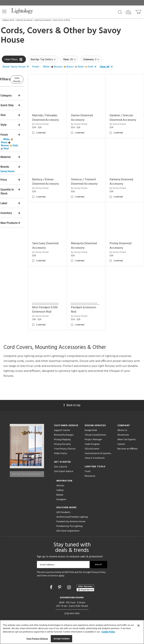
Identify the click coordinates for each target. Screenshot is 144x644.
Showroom (123, 434)
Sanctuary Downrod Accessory (89, 240)
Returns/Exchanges (64, 434)
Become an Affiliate (128, 448)
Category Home (8, 20)
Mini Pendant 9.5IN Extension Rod (92, 306)
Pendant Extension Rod (125, 304)
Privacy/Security (62, 443)
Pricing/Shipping (62, 439)
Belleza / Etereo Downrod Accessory (93, 177)
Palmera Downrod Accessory (61, 238)
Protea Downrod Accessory (60, 301)
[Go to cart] (139, 11)
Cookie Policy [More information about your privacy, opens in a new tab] (108, 632)
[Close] (139, 626)
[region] (72, 632)
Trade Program (92, 443)
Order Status (60, 452)
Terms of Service (50, 575)
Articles (60, 484)
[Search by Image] (129, 12)
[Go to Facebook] (52, 586)
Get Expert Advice (64, 470)
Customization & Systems (98, 452)
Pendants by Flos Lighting (69, 525)
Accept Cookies (61, 639)
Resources (90, 475)
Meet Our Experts (127, 439)
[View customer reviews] (85, 587)
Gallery (60, 489)
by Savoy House (57, 128)
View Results (30, 79)
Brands (60, 494)
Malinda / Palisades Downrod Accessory (56, 117)
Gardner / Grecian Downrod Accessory (127, 114)
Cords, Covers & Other (61, 20)
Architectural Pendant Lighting (72, 516)
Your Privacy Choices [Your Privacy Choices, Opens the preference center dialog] (37, 639)
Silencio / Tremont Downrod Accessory (127, 177)
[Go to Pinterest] (60, 586)
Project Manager (93, 439)
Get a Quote (61, 466)
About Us (122, 429)
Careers (121, 443)
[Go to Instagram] (70, 586)
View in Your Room (95, 457)
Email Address (47, 563)
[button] (4, 11)
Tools (88, 470)
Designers (61, 498)
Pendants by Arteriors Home (71, 520)
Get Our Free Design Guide (27, 471)
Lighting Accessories (24, 20)
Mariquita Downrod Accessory (122, 240)
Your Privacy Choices (65, 448)
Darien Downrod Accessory (93, 112)
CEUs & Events (92, 448)
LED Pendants (63, 511)
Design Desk (91, 429)
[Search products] (120, 12)
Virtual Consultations (95, 434)
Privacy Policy (98, 571)
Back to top (72, 404)
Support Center (62, 429)
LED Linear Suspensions (68, 530)
